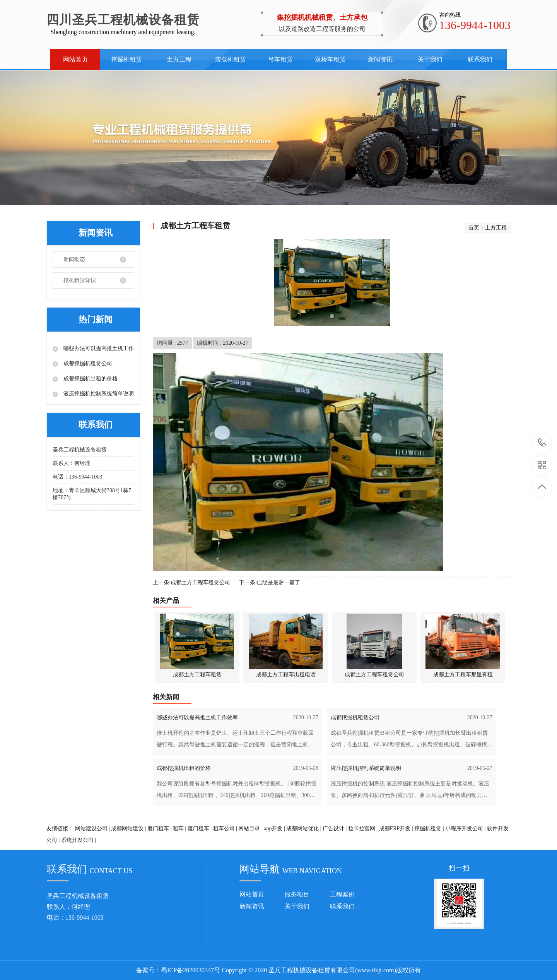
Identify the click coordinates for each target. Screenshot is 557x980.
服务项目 (297, 894)
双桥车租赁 (330, 59)
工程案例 (342, 894)
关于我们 (430, 59)
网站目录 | (250, 829)
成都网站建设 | (128, 829)
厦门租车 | (159, 829)
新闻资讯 (380, 59)
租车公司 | (225, 829)
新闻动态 (74, 259)
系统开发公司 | (79, 840)
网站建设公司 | (92, 829)
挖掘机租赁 (126, 59)
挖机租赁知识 (80, 280)
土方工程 (179, 59)
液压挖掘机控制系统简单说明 (98, 394)
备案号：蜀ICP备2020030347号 (178, 970)
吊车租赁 (280, 59)
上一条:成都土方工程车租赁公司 (191, 582)
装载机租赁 (231, 59)
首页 (474, 228)
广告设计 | (335, 829)
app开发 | (274, 829)
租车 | (179, 829)
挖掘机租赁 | (429, 829)
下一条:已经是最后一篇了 (270, 582)
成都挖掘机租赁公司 (87, 363)
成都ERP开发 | (396, 829)
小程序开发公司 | (465, 829)
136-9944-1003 (542, 443)
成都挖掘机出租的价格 (90, 379)
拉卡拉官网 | (363, 829)
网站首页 (75, 59)
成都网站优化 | (304, 829)
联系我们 (480, 59)
